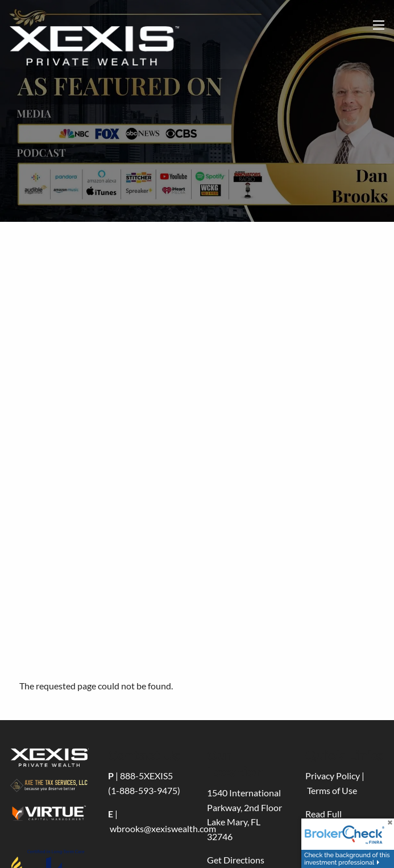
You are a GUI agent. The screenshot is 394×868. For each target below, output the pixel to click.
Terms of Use (332, 790)
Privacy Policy (333, 776)
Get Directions (236, 860)
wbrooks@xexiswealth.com (163, 828)
